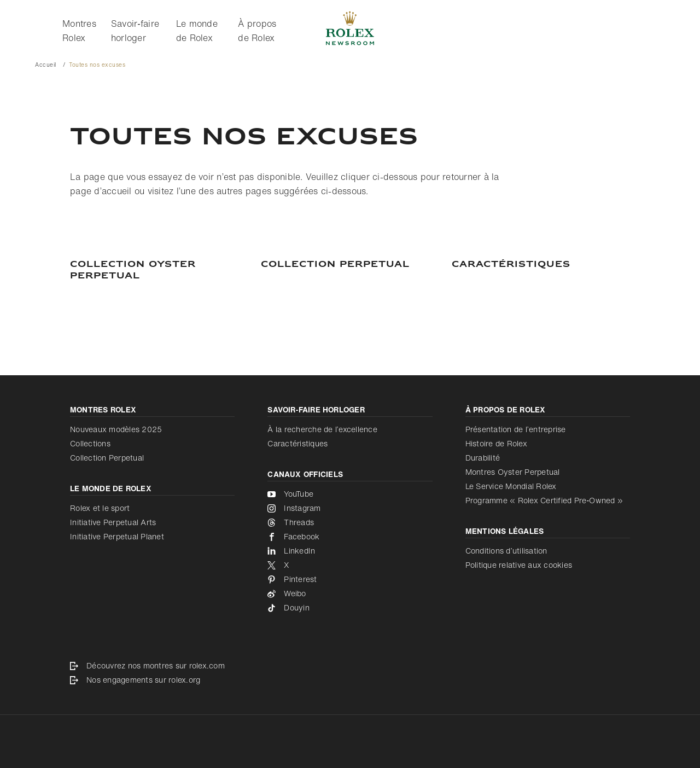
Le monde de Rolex (197, 31)
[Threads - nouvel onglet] (350, 522)
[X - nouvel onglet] (350, 565)
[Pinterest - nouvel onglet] (350, 579)
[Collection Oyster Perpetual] (159, 270)
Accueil (46, 65)
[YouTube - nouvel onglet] (350, 494)
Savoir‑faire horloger (135, 31)
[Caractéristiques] (541, 265)
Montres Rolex (79, 31)
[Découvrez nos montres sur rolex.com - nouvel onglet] (350, 666)
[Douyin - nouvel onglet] (350, 608)
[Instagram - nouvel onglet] (350, 508)
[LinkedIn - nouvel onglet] (350, 551)
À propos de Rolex (257, 31)
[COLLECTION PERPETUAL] (350, 265)
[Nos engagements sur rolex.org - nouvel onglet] (350, 680)
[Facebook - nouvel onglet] (350, 537)
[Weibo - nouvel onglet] (350, 594)
